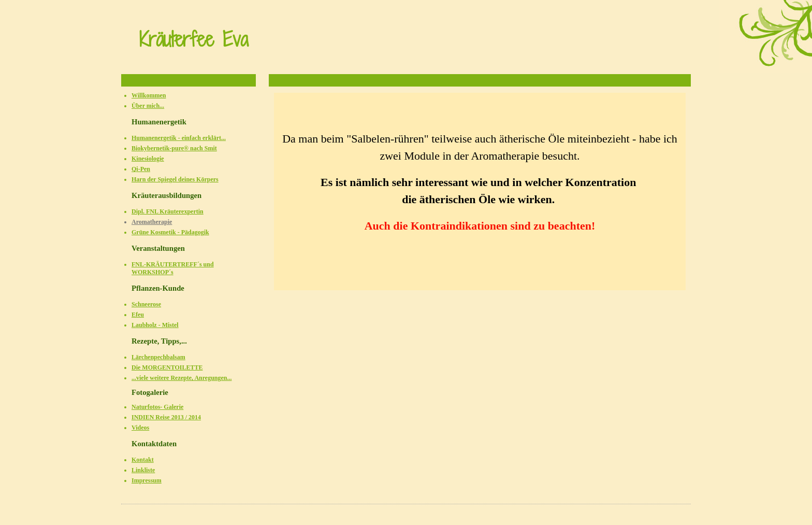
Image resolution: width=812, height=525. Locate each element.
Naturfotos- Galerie (157, 407)
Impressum (147, 480)
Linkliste (143, 470)
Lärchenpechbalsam (158, 357)
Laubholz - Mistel (155, 325)
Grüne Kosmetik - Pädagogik (170, 232)
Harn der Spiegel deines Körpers (175, 179)
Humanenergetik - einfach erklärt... (179, 138)
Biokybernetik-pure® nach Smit (174, 148)
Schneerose (146, 304)
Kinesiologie (148, 159)
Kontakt (143, 460)
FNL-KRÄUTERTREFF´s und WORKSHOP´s (173, 268)
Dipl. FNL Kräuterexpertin (168, 211)
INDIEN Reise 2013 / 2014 (166, 417)
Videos (140, 428)
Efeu (138, 315)
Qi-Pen (141, 169)
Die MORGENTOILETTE (167, 367)
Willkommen (149, 95)
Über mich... (148, 106)
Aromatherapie (152, 222)
